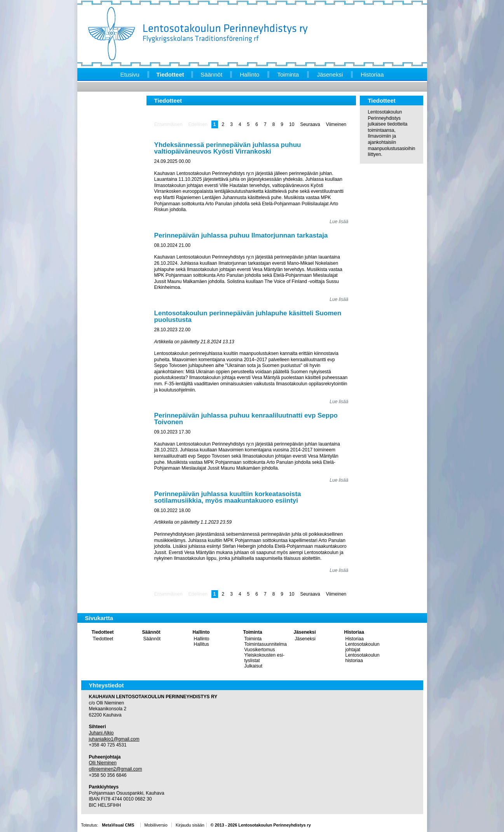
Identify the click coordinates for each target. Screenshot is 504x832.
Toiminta (253, 632)
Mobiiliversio (156, 825)
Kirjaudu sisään (190, 825)
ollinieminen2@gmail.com (116, 769)
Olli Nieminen (103, 763)
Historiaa (354, 632)
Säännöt (151, 632)
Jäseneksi (305, 632)
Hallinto (201, 632)
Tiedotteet (103, 632)
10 (292, 124)
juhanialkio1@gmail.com (114, 739)
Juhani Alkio (101, 733)
